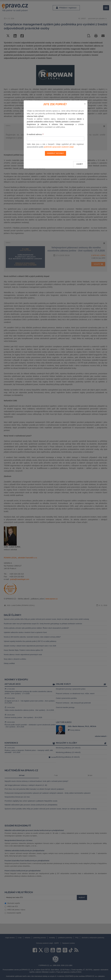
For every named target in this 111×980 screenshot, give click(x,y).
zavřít (80, 164)
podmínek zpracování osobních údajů (59, 147)
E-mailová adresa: (35, 134)
